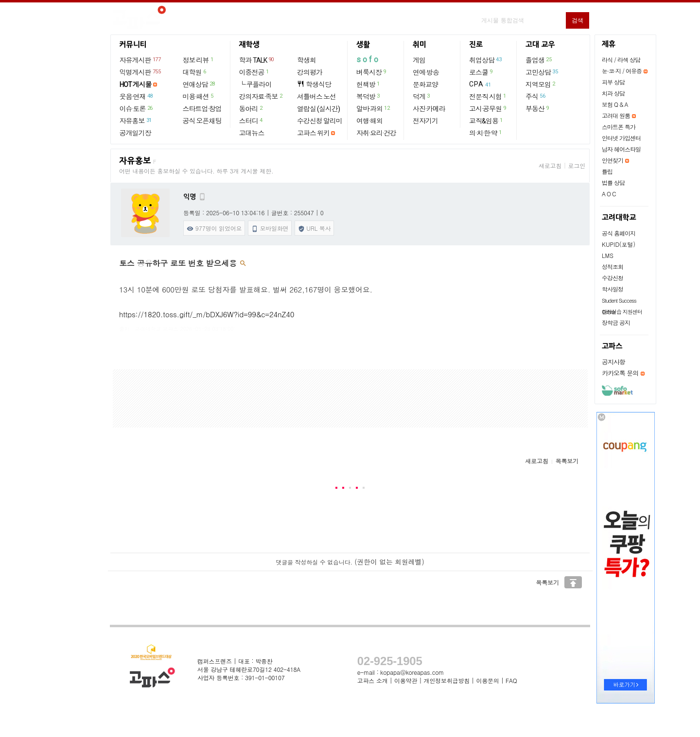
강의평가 (310, 72)
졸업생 (539, 60)
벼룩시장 (372, 72)
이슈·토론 (137, 108)
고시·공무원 (488, 108)
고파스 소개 (373, 680)
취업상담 (486, 60)
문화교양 (425, 85)
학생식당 (314, 84)
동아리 (251, 108)
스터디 (251, 120)
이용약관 (406, 680)
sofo (368, 60)
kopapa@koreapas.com (412, 672)
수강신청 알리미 (320, 121)
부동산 (538, 108)
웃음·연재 (137, 96)
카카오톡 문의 (620, 373)
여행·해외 (369, 121)
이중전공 (254, 72)
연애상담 (199, 84)
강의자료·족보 (261, 96)
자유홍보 (136, 120)
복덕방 (368, 96)
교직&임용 (486, 120)
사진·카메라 (429, 109)
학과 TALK (257, 60)
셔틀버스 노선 (316, 97)
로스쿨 (481, 72)
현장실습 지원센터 (622, 312)
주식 (536, 96)
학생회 (306, 60)
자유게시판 (141, 60)
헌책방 (368, 84)
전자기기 (425, 121)
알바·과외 (373, 108)
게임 (419, 60)
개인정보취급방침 (447, 680)
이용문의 (487, 680)
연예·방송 (426, 72)
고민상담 (542, 72)
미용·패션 (199, 96)
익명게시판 (141, 72)
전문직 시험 (488, 96)
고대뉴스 (252, 133)
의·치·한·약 (486, 133)
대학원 (195, 72)
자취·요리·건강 (376, 133)
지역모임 (541, 84)
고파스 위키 (313, 133)
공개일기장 (135, 133)
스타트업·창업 (202, 109)
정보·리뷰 (199, 60)
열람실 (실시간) (318, 109)
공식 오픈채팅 (202, 121)
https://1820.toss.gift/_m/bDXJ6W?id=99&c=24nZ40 (207, 314)
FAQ (511, 680)
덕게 (422, 96)
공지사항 (613, 362)
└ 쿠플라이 (255, 85)
